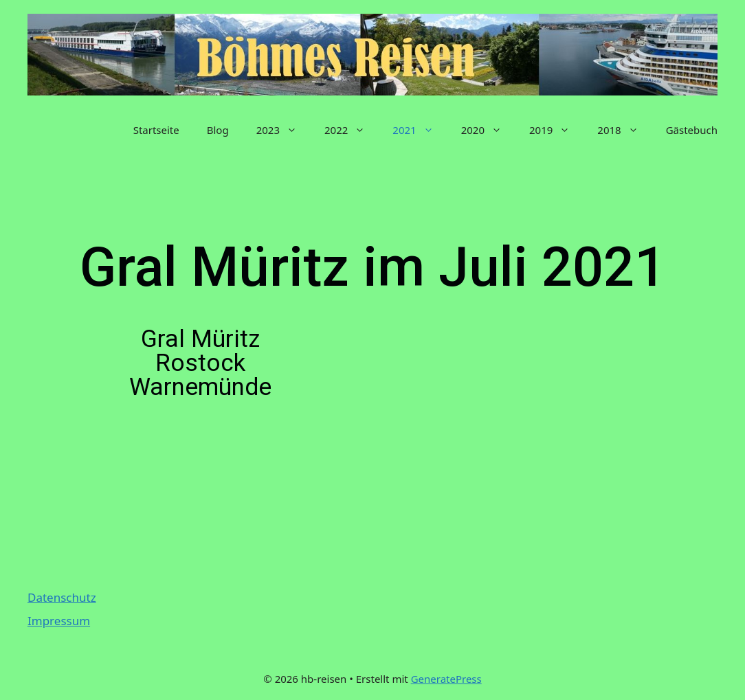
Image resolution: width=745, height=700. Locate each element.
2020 (488, 130)
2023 (283, 130)
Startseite (156, 130)
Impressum (59, 621)
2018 (624, 130)
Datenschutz (62, 597)
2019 (556, 130)
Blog (218, 130)
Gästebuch (692, 130)
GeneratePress (446, 679)
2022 (352, 130)
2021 (420, 130)
